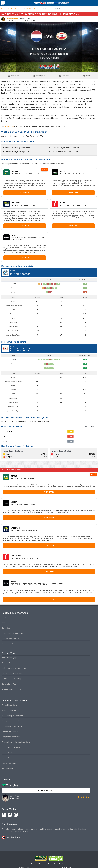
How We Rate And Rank (11, 639)
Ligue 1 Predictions (9, 758)
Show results (89, 427)
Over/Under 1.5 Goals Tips (12, 679)
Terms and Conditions (39, 864)
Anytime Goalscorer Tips (11, 689)
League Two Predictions (11, 737)
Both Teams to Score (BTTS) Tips (14, 668)
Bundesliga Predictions (11, 747)
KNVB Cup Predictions (34, 9)
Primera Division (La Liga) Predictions (16, 742)
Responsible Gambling (11, 644)
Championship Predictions (12, 721)
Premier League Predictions (13, 716)
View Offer (25, 192)
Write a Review (45, 791)
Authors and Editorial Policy (12, 633)
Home (4, 9)
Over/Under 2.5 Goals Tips (12, 673)
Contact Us (6, 628)
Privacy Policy (53, 864)
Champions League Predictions (14, 726)
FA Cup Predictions (9, 763)
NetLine (26, 832)
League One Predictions (11, 731)
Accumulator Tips (8, 663)
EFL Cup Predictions (9, 768)
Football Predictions (16, 9)
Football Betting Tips (10, 657)
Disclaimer (63, 864)
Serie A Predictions (9, 753)
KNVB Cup (10, 126)
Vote (70, 431)
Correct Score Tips (9, 684)
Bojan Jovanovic (13, 18)
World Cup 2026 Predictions (12, 710)
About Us (5, 623)
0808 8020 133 (8, 832)
